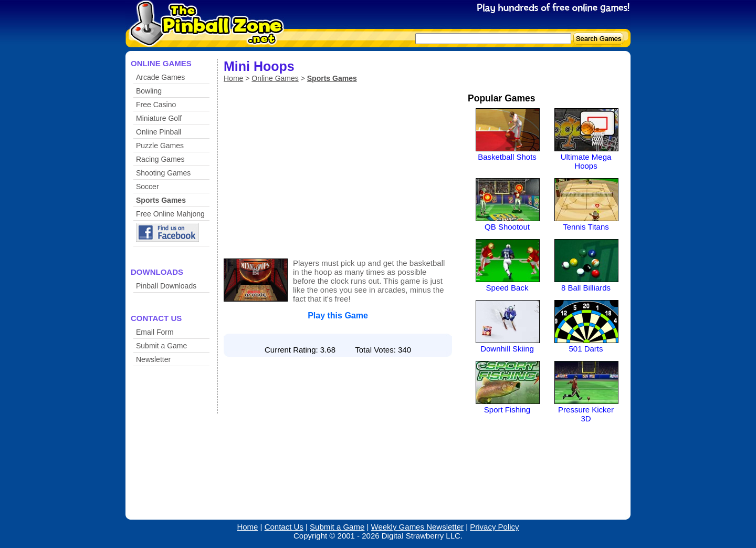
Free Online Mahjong (170, 214)
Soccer (148, 187)
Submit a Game (161, 346)
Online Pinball (159, 132)
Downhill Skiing (507, 349)
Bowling (149, 91)
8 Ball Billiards (586, 288)
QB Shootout (507, 227)
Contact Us (284, 527)
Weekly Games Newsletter (417, 527)
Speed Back (507, 288)
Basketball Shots (507, 157)
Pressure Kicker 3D (586, 414)
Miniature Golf (159, 118)
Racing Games (160, 159)
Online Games (275, 78)
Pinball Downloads (166, 286)
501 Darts (586, 349)
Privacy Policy (494, 527)
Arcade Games (160, 77)
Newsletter (153, 359)
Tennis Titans (586, 227)
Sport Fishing (507, 410)
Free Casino (156, 105)
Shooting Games (163, 173)
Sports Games (161, 200)
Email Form (155, 332)
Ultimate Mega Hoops (586, 161)
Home (233, 78)
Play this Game (338, 316)
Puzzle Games (160, 146)
